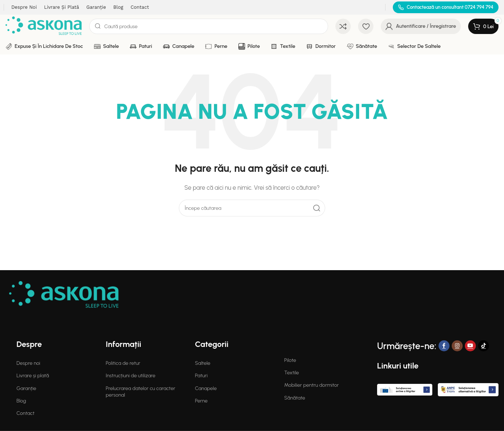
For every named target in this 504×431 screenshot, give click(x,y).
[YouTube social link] (470, 346)
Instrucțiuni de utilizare (131, 376)
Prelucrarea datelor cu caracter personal (140, 392)
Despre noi (28, 363)
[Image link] (64, 295)
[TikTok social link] (484, 346)
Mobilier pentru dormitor (311, 385)
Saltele (203, 363)
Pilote (290, 360)
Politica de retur (123, 363)
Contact (25, 413)
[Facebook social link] (444, 346)
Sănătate (295, 398)
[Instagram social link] (457, 346)
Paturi (201, 376)
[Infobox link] (446, 7)
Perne (201, 401)
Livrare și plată (33, 376)
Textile (292, 373)
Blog (21, 401)
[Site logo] (44, 26)
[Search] (209, 26)
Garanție (26, 388)
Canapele (206, 388)
